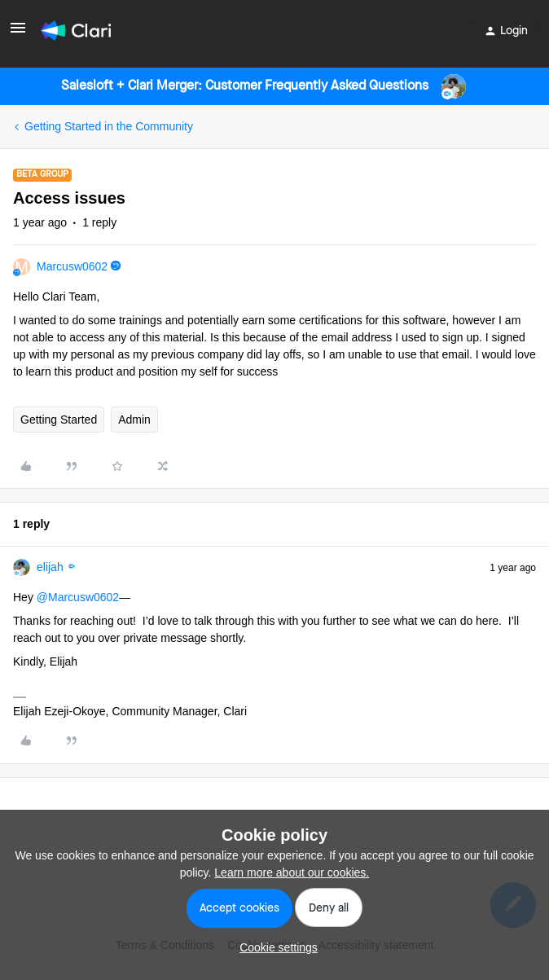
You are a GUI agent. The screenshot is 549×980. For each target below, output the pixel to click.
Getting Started (59, 420)
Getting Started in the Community (109, 126)
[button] (18, 33)
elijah (50, 567)
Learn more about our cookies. (292, 872)
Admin (134, 420)
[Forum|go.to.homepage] (76, 31)
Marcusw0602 (72, 266)
